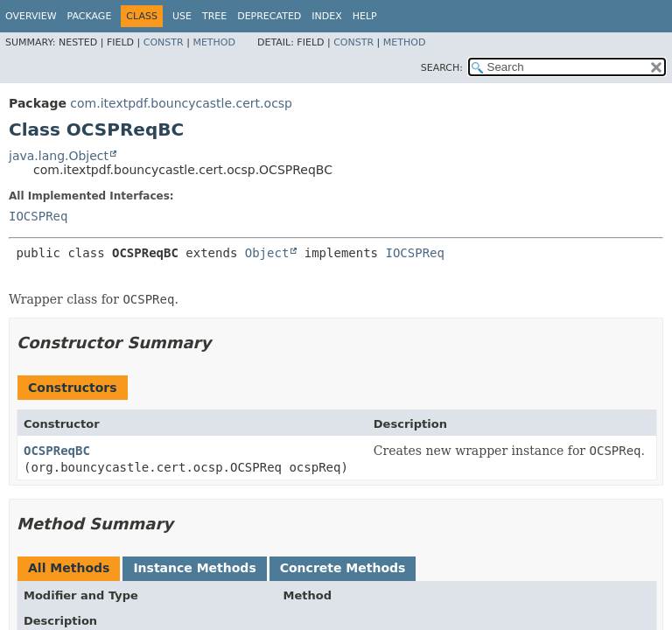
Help (365, 16)
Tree (214, 16)
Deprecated (269, 16)
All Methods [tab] (69, 568)
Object (267, 253)
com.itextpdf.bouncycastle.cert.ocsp (181, 103)
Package (90, 16)
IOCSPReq (38, 216)
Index (326, 16)
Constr (164, 42)
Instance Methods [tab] (194, 568)
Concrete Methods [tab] (343, 568)
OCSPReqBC (57, 451)
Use (182, 16)
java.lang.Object (59, 156)
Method (214, 42)
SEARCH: (442, 68)
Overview (31, 16)
